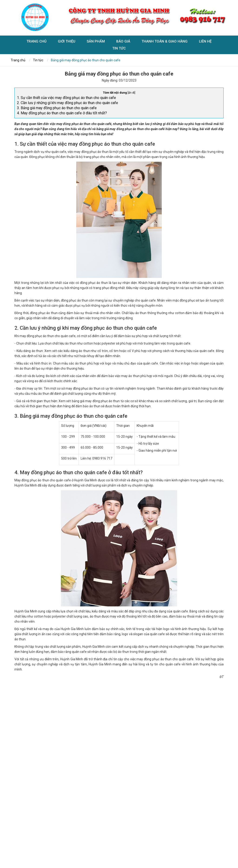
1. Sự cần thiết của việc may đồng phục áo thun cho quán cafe (66, 98)
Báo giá (123, 42)
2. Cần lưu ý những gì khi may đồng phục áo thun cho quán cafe (68, 103)
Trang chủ (36, 42)
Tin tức (119, 49)
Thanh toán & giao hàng (165, 42)
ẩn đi (131, 93)
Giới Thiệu (67, 42)
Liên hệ (205, 42)
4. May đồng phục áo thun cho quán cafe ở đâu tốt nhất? (62, 113)
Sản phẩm (96, 42)
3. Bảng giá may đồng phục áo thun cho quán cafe (57, 108)
